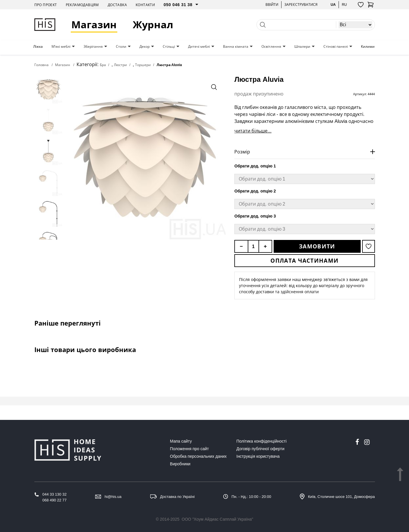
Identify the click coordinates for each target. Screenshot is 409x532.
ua (333, 5)
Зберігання (93, 47)
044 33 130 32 (55, 494)
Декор (145, 47)
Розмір (242, 152)
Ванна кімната (236, 47)
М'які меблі (61, 47)
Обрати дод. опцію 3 (255, 216)
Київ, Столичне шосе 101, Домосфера (341, 497)
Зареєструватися (301, 5)
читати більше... (253, 131)
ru (344, 5)
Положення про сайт (190, 449)
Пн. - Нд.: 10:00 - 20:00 (251, 497)
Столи (121, 47)
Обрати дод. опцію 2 (255, 191)
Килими (368, 47)
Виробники (180, 464)
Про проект (46, 5)
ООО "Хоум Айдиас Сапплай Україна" (217, 519)
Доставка (117, 5)
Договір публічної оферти (260, 449)
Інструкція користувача (258, 456)
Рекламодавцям (82, 5)
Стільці (169, 47)
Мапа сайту (181, 441)
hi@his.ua (113, 497)
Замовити (317, 246)
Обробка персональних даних (198, 456)
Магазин (94, 25)
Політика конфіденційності (261, 441)
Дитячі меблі (199, 47)
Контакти (145, 5)
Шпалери (302, 47)
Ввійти (272, 5)
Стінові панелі (336, 47)
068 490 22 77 (55, 500)
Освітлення (271, 47)
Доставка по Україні (177, 497)
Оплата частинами (304, 261)
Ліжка (38, 47)
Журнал (153, 25)
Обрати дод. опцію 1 (255, 166)
